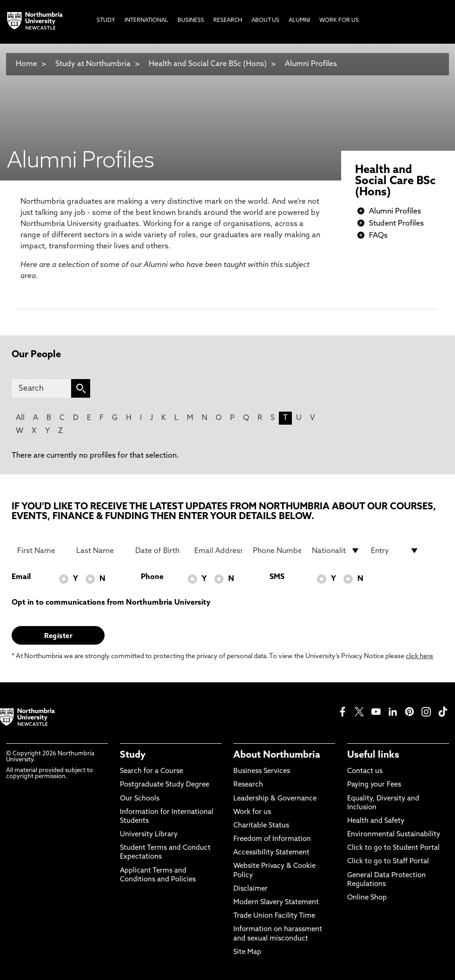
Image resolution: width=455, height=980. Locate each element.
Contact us (365, 771)
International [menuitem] (146, 20)
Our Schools (140, 799)
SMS (277, 577)
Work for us (252, 812)
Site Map (247, 952)
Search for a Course (152, 771)
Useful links (373, 755)
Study (133, 755)
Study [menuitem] (106, 20)
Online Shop (367, 898)
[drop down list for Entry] (395, 551)
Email (21, 577)
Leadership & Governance (275, 799)
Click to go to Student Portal (393, 848)
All (20, 418)
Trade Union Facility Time (274, 916)
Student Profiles (396, 224)
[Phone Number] (277, 551)
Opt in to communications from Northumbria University (111, 603)
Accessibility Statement (271, 853)
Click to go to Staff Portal (388, 862)
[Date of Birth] (159, 551)
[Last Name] (100, 551)
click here (419, 657)
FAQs (378, 236)
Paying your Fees (374, 785)
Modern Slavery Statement (276, 903)
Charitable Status (261, 826)
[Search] (41, 388)
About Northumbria (277, 755)
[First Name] (41, 551)
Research (248, 785)
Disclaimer (251, 889)
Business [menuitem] (191, 20)
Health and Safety (376, 821)
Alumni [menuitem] (299, 20)
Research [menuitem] (228, 20)
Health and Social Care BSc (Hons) (208, 64)
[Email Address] (218, 551)
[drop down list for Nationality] (336, 551)
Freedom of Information (272, 839)
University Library (149, 835)
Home (26, 64)
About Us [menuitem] (265, 20)
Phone (152, 577)
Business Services (262, 771)
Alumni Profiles (311, 64)
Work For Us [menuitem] (339, 20)
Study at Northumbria (93, 64)
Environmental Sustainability (394, 835)
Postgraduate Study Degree (165, 785)
